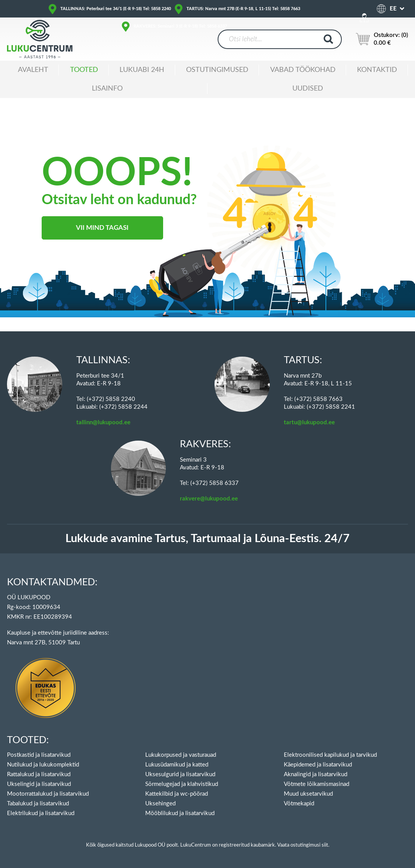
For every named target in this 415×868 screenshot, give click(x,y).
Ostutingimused (217, 70)
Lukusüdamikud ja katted (177, 765)
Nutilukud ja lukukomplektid (43, 765)
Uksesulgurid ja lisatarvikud (180, 774)
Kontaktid (377, 70)
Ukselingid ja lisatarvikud (39, 784)
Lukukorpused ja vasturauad (181, 755)
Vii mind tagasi (102, 228)
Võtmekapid (299, 804)
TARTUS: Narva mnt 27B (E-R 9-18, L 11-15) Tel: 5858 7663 (243, 9)
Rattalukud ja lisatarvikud (39, 774)
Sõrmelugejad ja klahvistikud (182, 784)
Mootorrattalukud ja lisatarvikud (48, 794)
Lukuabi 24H (142, 70)
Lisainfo (107, 89)
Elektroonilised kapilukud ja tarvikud (330, 755)
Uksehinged (160, 804)
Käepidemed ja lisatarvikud (318, 765)
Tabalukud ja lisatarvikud (38, 804)
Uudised (308, 89)
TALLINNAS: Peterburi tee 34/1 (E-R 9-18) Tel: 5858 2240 (116, 9)
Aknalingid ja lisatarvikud (316, 774)
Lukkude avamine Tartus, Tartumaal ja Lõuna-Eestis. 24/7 (207, 539)
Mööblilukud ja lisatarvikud (180, 813)
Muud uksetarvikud (308, 794)
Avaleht (33, 70)
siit (325, 845)
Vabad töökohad (303, 70)
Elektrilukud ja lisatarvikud (41, 813)
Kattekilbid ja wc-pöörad (177, 794)
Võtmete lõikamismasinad (317, 784)
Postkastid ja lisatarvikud (39, 755)
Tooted (84, 70)
